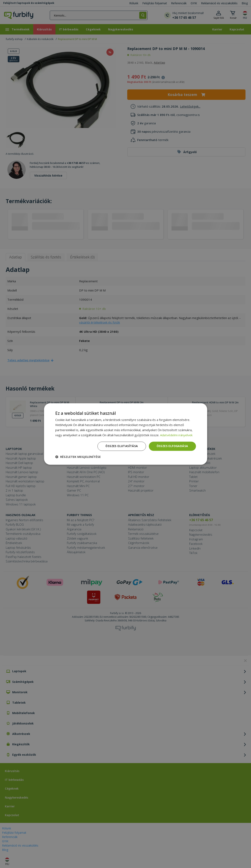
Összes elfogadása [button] (172, 446)
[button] (78, 457)
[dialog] (126, 434)
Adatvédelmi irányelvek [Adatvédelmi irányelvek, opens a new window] (176, 435)
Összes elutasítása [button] (122, 446)
